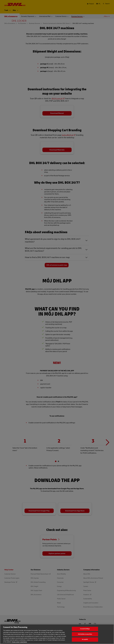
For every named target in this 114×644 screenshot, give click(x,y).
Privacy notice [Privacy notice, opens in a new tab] (16, 642)
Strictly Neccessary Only (85, 634)
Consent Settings (85, 629)
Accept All (85, 639)
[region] (57, 634)
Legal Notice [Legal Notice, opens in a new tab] (24, 642)
